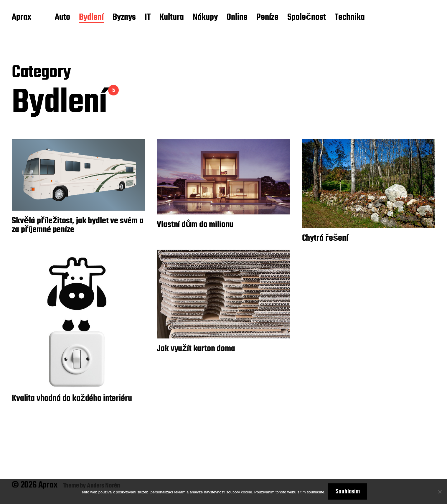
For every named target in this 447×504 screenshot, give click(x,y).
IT (148, 18)
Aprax (22, 18)
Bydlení (91, 18)
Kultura (172, 18)
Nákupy (205, 18)
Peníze (267, 18)
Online (237, 18)
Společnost (307, 18)
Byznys (124, 18)
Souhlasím (348, 492)
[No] (440, 492)
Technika (350, 18)
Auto (62, 18)
